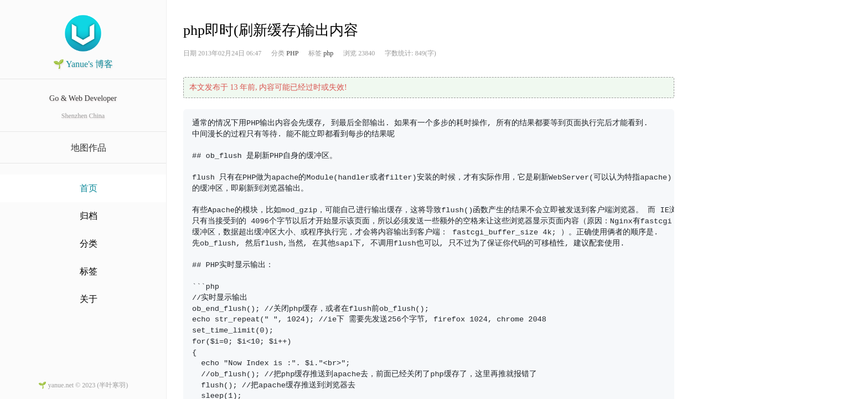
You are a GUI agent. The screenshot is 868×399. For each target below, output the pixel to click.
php (328, 53)
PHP (292, 53)
